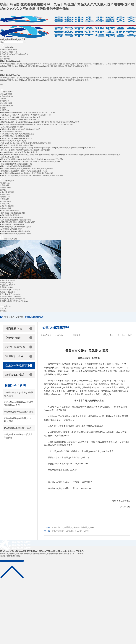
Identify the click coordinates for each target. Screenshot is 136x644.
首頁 (7, 317)
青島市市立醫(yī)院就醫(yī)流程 (19, 412)
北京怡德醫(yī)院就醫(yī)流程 (18, 428)
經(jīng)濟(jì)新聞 (6, 103)
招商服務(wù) (5, 197)
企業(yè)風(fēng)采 (59, 551)
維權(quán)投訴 (5, 208)
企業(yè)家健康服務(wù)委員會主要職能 (18, 436)
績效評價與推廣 (6, 201)
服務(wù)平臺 (17, 317)
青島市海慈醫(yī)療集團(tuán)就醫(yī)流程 (19, 420)
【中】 (124, 335)
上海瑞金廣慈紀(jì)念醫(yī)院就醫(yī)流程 (18, 394)
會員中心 (71, 551)
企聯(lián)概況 (20, 551)
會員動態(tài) (5, 110)
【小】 (130, 335)
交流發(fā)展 (4, 199)
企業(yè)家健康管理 (7, 206)
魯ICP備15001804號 (13, 556)
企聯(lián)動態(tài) (6, 106)
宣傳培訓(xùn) (5, 204)
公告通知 (3, 108)
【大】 (119, 335)
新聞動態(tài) (33, 551)
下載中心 (80, 551)
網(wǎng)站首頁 (7, 551)
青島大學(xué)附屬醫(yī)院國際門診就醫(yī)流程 (18, 404)
